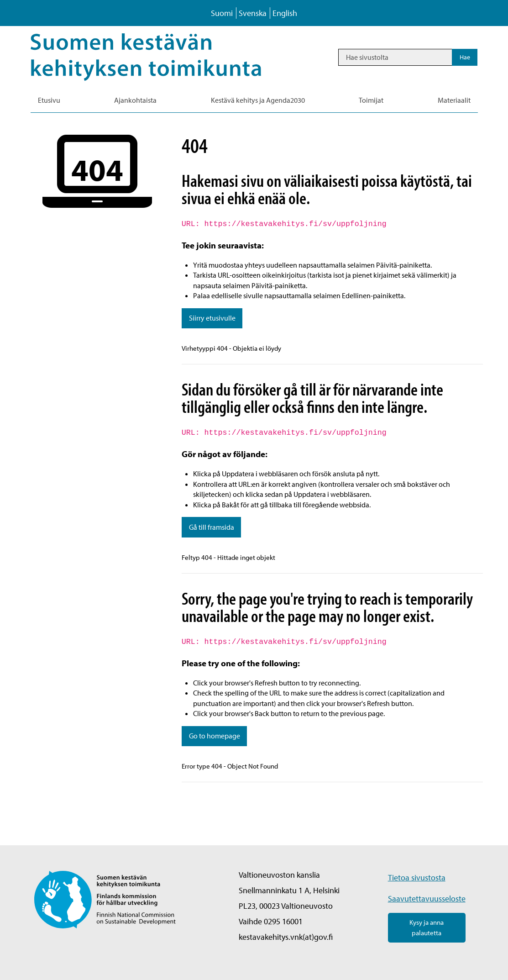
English (285, 13)
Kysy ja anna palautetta (427, 927)
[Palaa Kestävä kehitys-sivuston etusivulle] (159, 57)
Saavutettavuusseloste (427, 898)
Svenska (253, 13)
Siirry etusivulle (212, 318)
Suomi (222, 13)
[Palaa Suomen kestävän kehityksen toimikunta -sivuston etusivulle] (105, 898)
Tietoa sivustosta (417, 877)
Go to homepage (215, 736)
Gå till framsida (212, 527)
